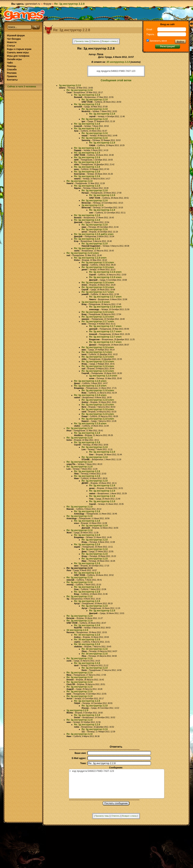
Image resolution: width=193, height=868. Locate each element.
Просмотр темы (82, 41)
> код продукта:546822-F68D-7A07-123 (117, 784)
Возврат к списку (110, 41)
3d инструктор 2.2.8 (77, 630)
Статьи (11, 46)
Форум (47, 4)
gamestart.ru (33, 4)
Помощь (12, 66)
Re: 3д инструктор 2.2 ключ (97, 352)
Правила (12, 76)
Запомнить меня (158, 41)
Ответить (95, 41)
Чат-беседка (14, 39)
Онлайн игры (14, 59)
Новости (12, 42)
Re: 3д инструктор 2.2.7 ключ (98, 292)
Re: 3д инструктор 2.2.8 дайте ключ (94, 234)
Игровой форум (16, 36)
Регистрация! (167, 46)
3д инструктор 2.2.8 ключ (96, 302)
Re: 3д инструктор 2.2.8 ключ (83, 253)
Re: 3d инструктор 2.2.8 (87, 635)
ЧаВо (10, 63)
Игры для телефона (18, 56)
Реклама (12, 73)
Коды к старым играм (19, 49)
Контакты (12, 80)
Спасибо (12, 70)
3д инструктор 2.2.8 (118, 62)
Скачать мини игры (18, 53)
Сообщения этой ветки (116, 80)
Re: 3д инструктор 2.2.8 (80, 90)
